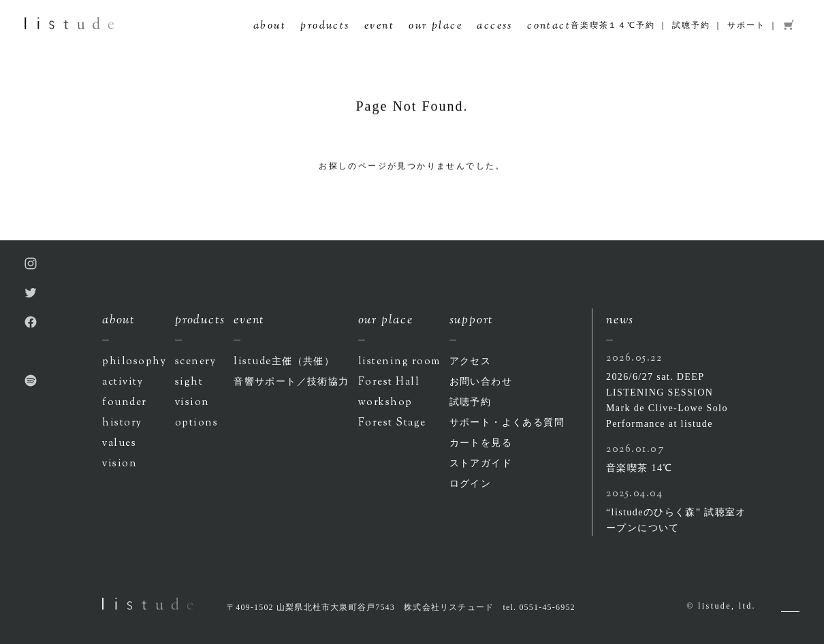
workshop (385, 403)
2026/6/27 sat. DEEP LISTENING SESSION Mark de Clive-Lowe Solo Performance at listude (667, 401)
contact (549, 27)
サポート (746, 26)
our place (435, 27)
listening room (399, 362)
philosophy (134, 362)
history (122, 423)
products (325, 27)
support (472, 321)
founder (125, 403)
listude (284, 362)
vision (120, 464)
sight (189, 382)
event (379, 27)
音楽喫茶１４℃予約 (613, 26)
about (270, 27)
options (197, 423)
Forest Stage (392, 423)
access (494, 27)
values (119, 444)
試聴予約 (691, 26)
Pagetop (790, 612)
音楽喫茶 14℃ (639, 468)
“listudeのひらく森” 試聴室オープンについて (676, 520)
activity (123, 382)
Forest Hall (389, 382)
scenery (196, 362)
